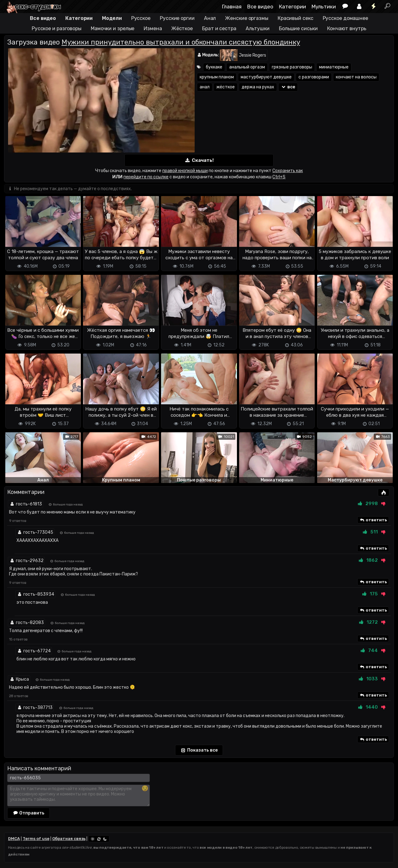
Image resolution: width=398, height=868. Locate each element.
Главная (232, 7)
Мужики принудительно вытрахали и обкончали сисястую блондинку (181, 42)
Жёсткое (182, 28)
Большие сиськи (298, 28)
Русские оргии (177, 18)
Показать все (199, 751)
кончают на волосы (356, 77)
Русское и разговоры (57, 28)
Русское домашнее (345, 18)
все (288, 87)
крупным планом (217, 77)
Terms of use (36, 839)
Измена (153, 28)
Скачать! (199, 160)
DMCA (14, 839)
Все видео (260, 7)
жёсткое (226, 87)
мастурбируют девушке (266, 77)
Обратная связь (69, 839)
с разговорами (314, 77)
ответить (373, 520)
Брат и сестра (219, 28)
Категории (292, 7)
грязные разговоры (292, 67)
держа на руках (258, 87)
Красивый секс (296, 18)
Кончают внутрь (347, 28)
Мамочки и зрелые (113, 28)
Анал (210, 18)
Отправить (29, 813)
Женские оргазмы (247, 18)
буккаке (214, 67)
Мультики (324, 7)
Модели (112, 18)
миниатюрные (334, 67)
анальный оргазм (247, 67)
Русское (141, 18)
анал (205, 87)
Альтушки (258, 28)
